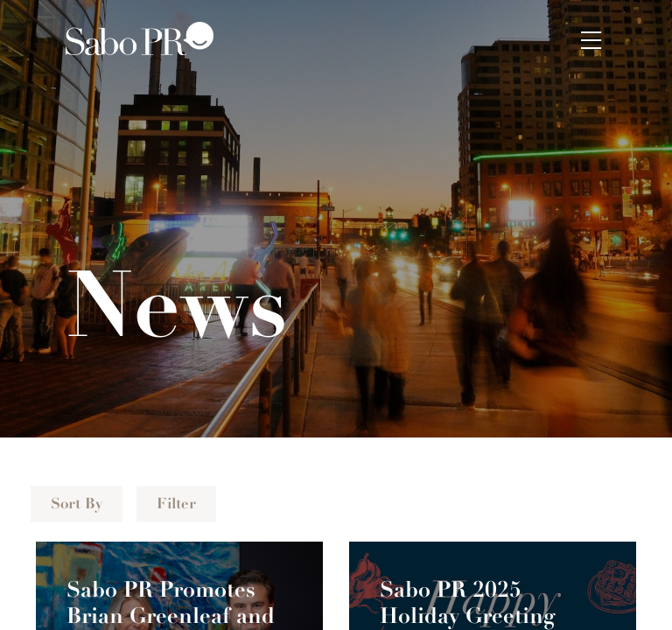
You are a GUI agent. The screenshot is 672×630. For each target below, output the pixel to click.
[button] (591, 38)
